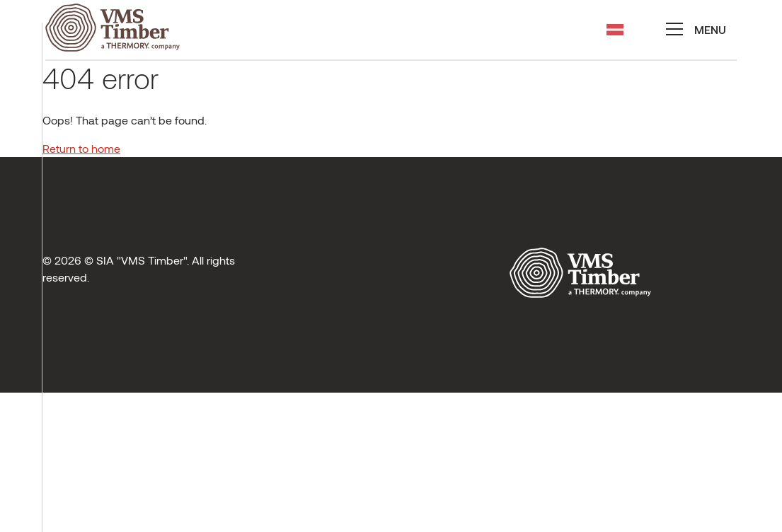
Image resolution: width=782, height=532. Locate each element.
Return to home (81, 148)
